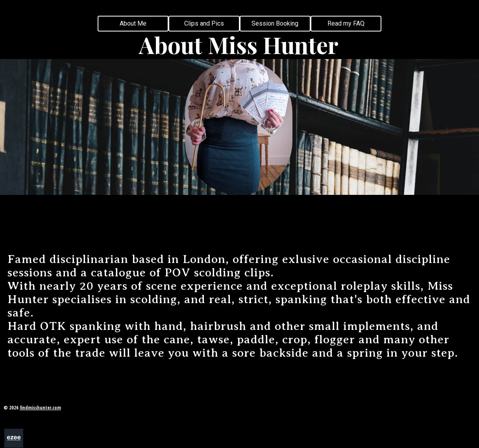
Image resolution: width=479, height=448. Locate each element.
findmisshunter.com (40, 408)
